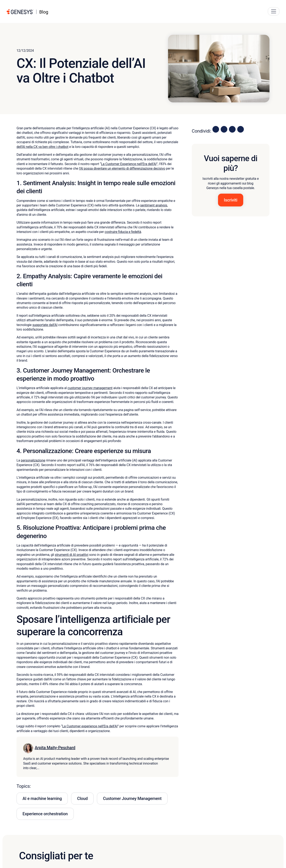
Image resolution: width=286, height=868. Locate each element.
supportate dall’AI (45, 325)
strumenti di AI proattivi (72, 555)
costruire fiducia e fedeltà (123, 232)
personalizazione (33, 460)
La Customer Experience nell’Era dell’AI (129, 164)
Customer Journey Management (132, 798)
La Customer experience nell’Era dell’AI (90, 726)
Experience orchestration (45, 814)
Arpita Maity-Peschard (55, 748)
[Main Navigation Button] (274, 11)
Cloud (82, 798)
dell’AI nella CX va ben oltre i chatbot (42, 147)
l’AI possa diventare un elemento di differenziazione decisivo (122, 168)
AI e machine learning (42, 798)
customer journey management (90, 388)
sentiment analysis (154, 205)
